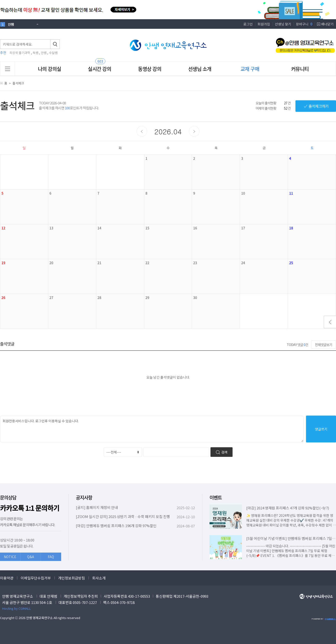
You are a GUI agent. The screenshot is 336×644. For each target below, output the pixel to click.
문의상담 (8, 498)
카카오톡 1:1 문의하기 (30, 508)
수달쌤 (53, 53)
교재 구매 (250, 69)
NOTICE (10, 557)
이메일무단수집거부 (36, 578)
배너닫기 (327, 24)
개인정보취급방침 (72, 578)
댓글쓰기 (321, 429)
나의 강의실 (50, 69)
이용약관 (7, 578)
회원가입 (264, 24)
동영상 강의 (150, 69)
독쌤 (36, 53)
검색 (222, 452)
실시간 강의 (99, 69)
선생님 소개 (200, 69)
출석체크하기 (316, 106)
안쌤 (44, 53)
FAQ (51, 557)
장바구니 (304, 24)
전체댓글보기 (324, 345)
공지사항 (84, 498)
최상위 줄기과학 (20, 53)
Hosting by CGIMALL (17, 608)
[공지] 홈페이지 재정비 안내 (97, 507)
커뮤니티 (300, 69)
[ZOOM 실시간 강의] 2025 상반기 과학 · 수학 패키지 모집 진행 (123, 516)
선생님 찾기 (283, 24)
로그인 (248, 24)
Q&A (31, 557)
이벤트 (216, 498)
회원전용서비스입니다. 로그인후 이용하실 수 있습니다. (152, 429)
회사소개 (99, 578)
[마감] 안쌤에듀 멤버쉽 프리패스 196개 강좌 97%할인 (116, 526)
